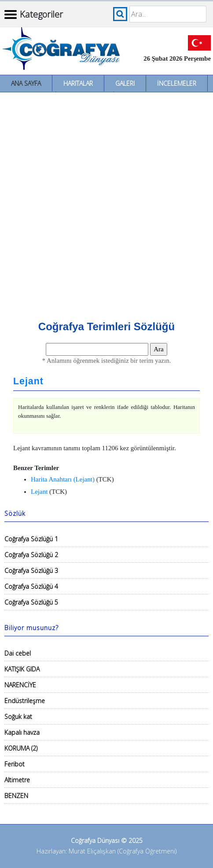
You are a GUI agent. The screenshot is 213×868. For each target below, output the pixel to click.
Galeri (125, 83)
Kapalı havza (22, 732)
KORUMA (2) (21, 748)
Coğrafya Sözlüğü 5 (31, 602)
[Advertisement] (106, 203)
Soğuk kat (18, 717)
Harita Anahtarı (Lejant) (63, 479)
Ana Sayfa (26, 83)
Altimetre (17, 780)
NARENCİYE (20, 685)
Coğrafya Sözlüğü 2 (31, 555)
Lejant (28, 381)
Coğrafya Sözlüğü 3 (31, 571)
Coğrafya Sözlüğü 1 (31, 539)
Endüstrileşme (25, 701)
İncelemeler (177, 83)
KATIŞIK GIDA (22, 669)
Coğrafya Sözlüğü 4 (31, 586)
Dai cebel (18, 653)
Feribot (15, 764)
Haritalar (78, 83)
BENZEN (16, 796)
